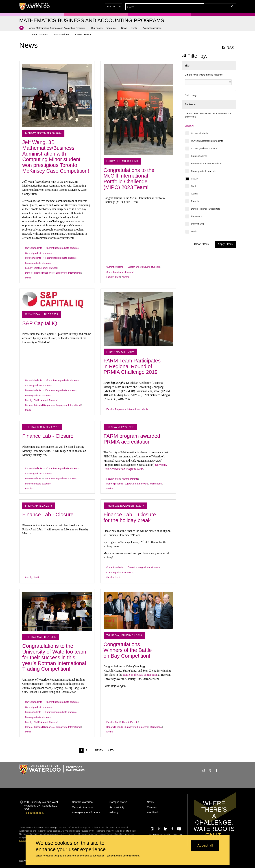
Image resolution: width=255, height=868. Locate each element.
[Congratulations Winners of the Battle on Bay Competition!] (138, 611)
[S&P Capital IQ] (57, 300)
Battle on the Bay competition (140, 675)
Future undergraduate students (207, 164)
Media (194, 232)
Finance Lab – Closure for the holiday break (130, 517)
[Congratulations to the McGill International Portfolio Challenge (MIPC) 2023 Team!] (138, 110)
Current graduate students (204, 148)
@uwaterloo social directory (166, 834)
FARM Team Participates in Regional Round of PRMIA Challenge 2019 (132, 366)
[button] (206, 7)
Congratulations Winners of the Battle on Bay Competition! (128, 650)
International (198, 224)
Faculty (195, 179)
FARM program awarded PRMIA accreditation (132, 439)
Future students (199, 156)
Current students (200, 133)
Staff (194, 186)
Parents (195, 201)
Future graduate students (204, 171)
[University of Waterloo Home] (35, 6)
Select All (189, 126)
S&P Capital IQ (40, 323)
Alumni (195, 194)
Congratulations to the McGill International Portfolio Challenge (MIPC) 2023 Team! (129, 179)
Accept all (205, 846)
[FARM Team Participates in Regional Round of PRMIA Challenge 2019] (138, 319)
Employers (197, 216)
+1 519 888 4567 (34, 813)
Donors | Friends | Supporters (206, 209)
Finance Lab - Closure (48, 436)
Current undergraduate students (207, 141)
